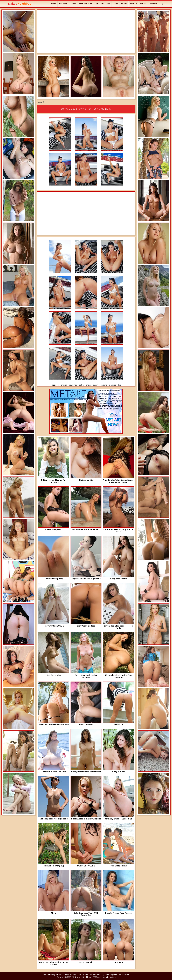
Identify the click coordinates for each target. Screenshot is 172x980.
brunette (73, 385)
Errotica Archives (63, 975)
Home (53, 4)
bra (120, 385)
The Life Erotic (123, 975)
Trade (73, 4)
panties (113, 385)
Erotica (133, 4)
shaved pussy (92, 385)
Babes (143, 4)
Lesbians (153, 4)
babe (81, 385)
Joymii (115, 975)
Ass (108, 4)
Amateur (100, 4)
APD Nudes (84, 975)
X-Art (91, 975)
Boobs (124, 4)
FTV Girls (97, 975)
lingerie (104, 385)
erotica (64, 385)
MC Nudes (74, 975)
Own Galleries (86, 4)
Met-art (46, 975)
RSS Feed (63, 4)
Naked (20, 4)
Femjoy (52, 975)
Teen (116, 4)
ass (57, 385)
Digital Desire (106, 975)
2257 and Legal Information (104, 977)
